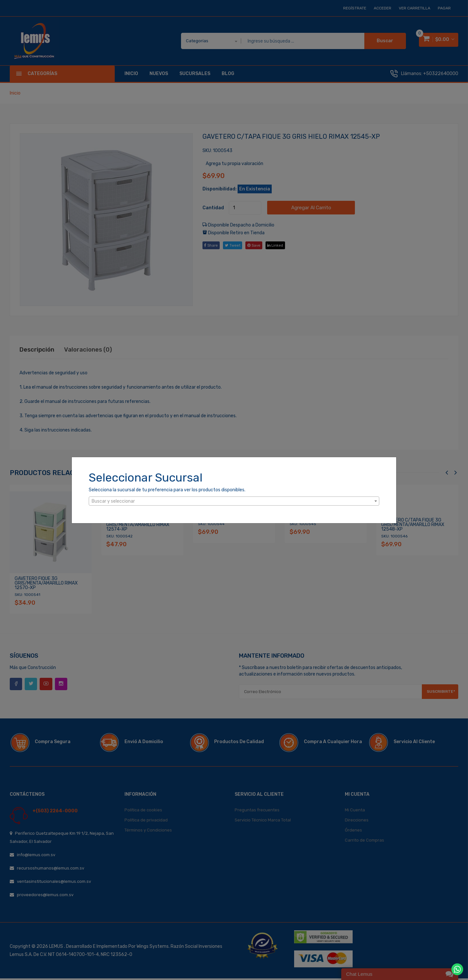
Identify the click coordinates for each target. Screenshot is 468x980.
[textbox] (234, 501)
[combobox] (234, 501)
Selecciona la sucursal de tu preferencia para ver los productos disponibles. (167, 490)
